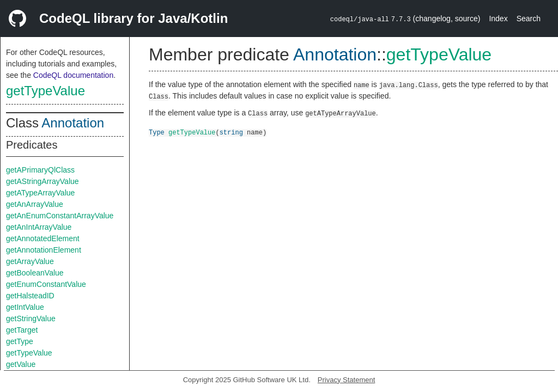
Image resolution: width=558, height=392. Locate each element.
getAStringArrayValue (43, 181)
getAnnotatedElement (43, 238)
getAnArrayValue (35, 204)
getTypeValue (46, 91)
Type (157, 132)
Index (498, 19)
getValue (21, 364)
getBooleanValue (35, 273)
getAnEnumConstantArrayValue (60, 216)
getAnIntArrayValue (39, 227)
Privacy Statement (347, 380)
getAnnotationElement (44, 250)
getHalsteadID (30, 296)
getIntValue (25, 307)
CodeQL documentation (73, 75)
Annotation (73, 123)
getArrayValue (30, 261)
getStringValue (31, 318)
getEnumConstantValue (46, 284)
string (231, 132)
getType (20, 341)
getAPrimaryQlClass (40, 170)
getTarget (22, 330)
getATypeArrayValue (40, 193)
